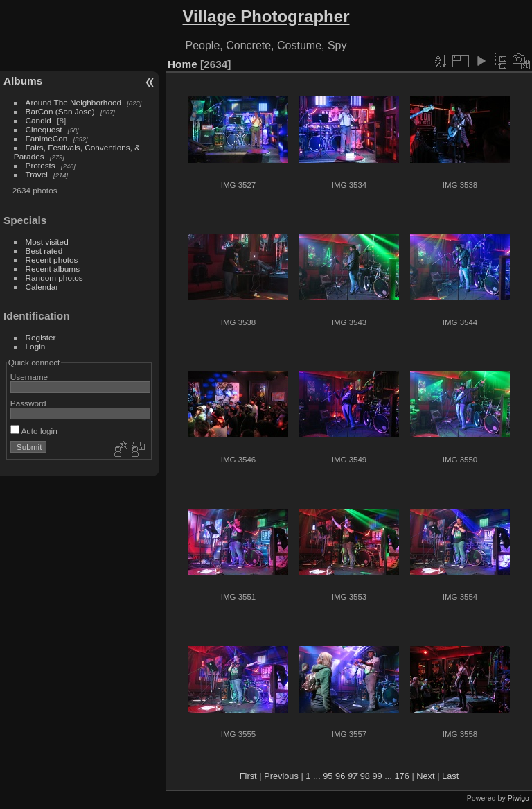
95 (328, 776)
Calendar (42, 287)
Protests (41, 165)
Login (36, 346)
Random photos (54, 278)
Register (41, 337)
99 (377, 776)
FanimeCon (47, 138)
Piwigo (518, 798)
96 (340, 776)
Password (28, 403)
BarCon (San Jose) (60, 111)
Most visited (47, 242)
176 (401, 776)
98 (365, 776)
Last (450, 776)
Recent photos (52, 260)
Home (183, 64)
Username (29, 377)
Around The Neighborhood (73, 102)
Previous (281, 776)
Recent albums (53, 269)
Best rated (44, 251)
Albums (23, 81)
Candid (38, 120)
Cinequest (44, 129)
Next (425, 776)
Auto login (34, 431)
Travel (37, 174)
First (248, 776)
